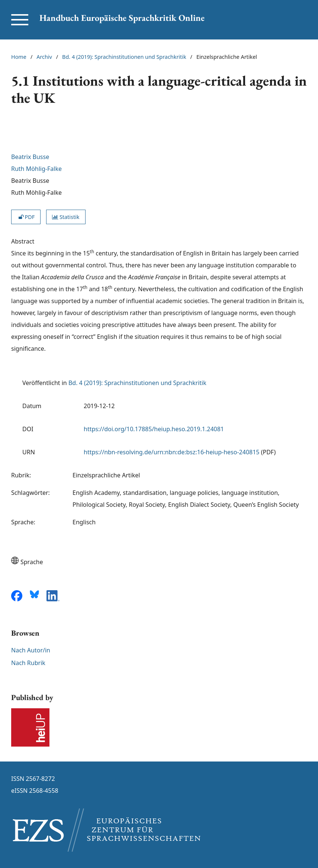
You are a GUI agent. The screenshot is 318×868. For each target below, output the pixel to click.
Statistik (66, 217)
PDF (26, 217)
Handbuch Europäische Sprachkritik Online (122, 18)
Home (19, 57)
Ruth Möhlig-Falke (36, 169)
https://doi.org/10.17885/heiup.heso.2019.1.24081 (154, 429)
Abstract (23, 241)
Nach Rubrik (28, 663)
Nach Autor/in (31, 650)
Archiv (44, 57)
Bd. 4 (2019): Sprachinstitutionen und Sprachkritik (124, 57)
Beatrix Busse (30, 157)
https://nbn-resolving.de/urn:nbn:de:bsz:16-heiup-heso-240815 (172, 452)
